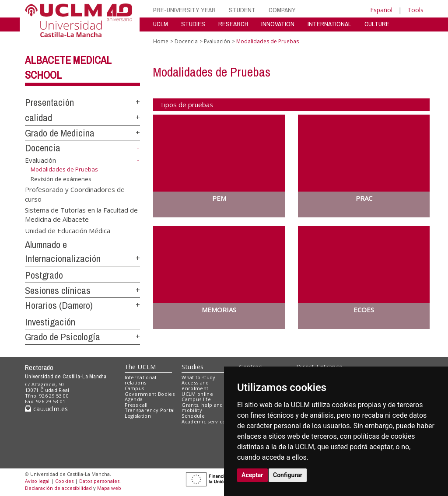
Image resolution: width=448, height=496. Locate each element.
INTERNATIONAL (329, 24)
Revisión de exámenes (61, 179)
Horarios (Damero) (59, 305)
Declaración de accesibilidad (58, 488)
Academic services (205, 421)
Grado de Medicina (60, 133)
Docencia (43, 148)
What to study (198, 377)
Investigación (50, 322)
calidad (38, 118)
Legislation (138, 416)
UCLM (161, 24)
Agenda (134, 399)
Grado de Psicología (63, 337)
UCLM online (197, 394)
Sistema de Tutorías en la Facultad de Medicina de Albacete (81, 214)
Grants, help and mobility (202, 408)
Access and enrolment (195, 385)
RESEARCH (233, 24)
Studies (192, 367)
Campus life (196, 399)
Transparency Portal (150, 410)
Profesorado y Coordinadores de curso (75, 194)
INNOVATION (278, 24)
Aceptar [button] (252, 475)
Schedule (193, 416)
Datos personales (99, 481)
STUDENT (242, 10)
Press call (136, 405)
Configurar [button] (288, 475)
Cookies (64, 481)
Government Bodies (150, 394)
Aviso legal (37, 481)
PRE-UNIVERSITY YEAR (184, 10)
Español (381, 10)
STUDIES (193, 24)
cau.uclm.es (46, 409)
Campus (135, 388)
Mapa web (109, 488)
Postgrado (44, 275)
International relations (141, 380)
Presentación (49, 102)
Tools (415, 10)
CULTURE (377, 24)
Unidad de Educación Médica (68, 230)
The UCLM (140, 367)
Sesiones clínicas (58, 290)
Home (161, 41)
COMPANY (282, 10)
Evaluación (40, 160)
